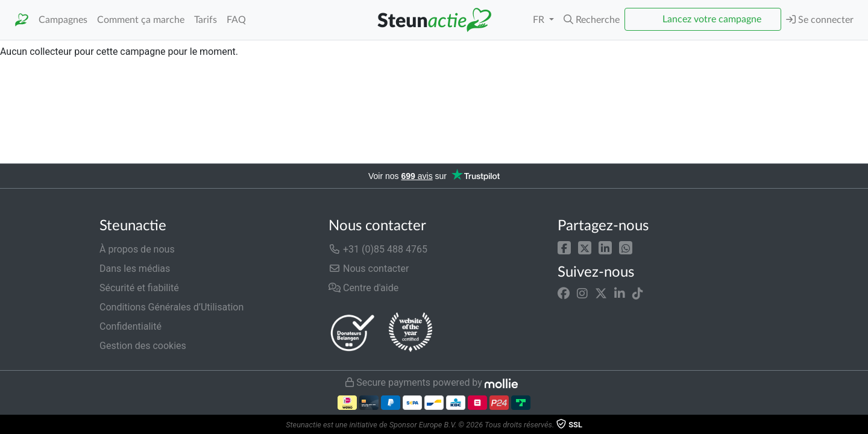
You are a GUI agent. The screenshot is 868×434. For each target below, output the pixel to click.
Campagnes (63, 20)
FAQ (236, 20)
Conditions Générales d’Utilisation (171, 307)
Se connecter (820, 20)
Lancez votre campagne (712, 19)
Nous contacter (369, 269)
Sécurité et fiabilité (139, 288)
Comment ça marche (141, 20)
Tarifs (206, 20)
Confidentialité (131, 326)
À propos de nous (137, 249)
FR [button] (540, 20)
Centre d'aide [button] (363, 288)
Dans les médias (135, 269)
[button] (592, 20)
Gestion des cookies (143, 346)
